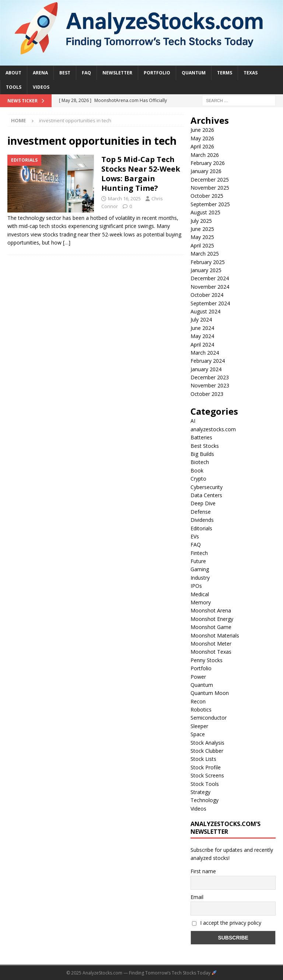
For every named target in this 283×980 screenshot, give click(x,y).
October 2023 (207, 394)
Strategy (200, 792)
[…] (67, 243)
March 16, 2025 (124, 199)
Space (198, 734)
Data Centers (206, 495)
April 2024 (202, 345)
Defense (201, 512)
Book (197, 470)
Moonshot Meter (211, 644)
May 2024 (202, 336)
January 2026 (206, 171)
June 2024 (202, 328)
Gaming (200, 569)
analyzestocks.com (213, 429)
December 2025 (210, 180)
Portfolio (157, 73)
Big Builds (202, 454)
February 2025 (208, 262)
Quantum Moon (210, 693)
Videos (41, 87)
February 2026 (208, 163)
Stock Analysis (207, 743)
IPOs (196, 586)
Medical (200, 594)
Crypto (198, 479)
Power (198, 677)
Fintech (199, 553)
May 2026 (202, 138)
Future (198, 561)
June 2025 (202, 229)
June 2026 (202, 130)
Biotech (200, 462)
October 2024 (207, 295)
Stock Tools (205, 784)
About (13, 73)
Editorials (201, 528)
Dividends (202, 520)
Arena (40, 73)
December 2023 (210, 377)
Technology (205, 800)
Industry (200, 578)
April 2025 (202, 245)
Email (197, 897)
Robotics (201, 709)
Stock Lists (203, 759)
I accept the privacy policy (227, 923)
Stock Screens (207, 775)
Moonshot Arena (211, 610)
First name (203, 871)
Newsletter (117, 73)
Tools (14, 87)
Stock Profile (206, 767)
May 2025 (202, 237)
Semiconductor (209, 718)
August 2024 (205, 311)
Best (65, 73)
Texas (251, 73)
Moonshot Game (211, 627)
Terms (225, 73)
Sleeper (199, 726)
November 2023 (210, 385)
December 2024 (210, 278)
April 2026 (202, 146)
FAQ (86, 73)
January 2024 (206, 369)
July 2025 (201, 221)
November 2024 (210, 287)
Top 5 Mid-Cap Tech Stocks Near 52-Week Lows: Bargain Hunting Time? (141, 174)
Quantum (194, 73)
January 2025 (206, 270)
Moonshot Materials (215, 635)
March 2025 (205, 254)
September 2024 (210, 303)
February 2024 (208, 361)
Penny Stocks (207, 660)
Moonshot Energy (212, 619)
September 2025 (210, 204)
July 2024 (201, 319)
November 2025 (210, 188)
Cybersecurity (207, 487)
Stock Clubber (207, 751)
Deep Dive (203, 503)
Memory (201, 602)
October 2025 (207, 196)
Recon (198, 701)
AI (193, 421)
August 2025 (205, 212)
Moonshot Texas (211, 652)
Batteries (201, 437)
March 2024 (205, 353)
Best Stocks (205, 446)
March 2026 (205, 155)
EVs (195, 536)
